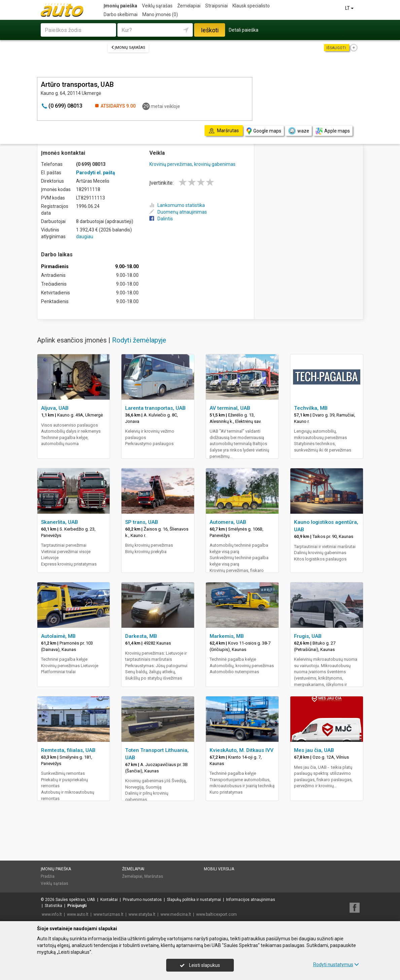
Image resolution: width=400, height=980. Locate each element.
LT (350, 8)
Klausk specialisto (251, 6)
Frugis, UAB (308, 636)
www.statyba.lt (142, 914)
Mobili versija (219, 869)
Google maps (264, 131)
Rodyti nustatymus (336, 965)
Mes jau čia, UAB (314, 750)
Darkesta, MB (141, 636)
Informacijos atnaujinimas (251, 900)
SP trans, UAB (142, 522)
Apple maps (333, 131)
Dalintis (161, 219)
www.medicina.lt (176, 914)
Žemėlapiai (189, 6)
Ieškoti (210, 30)
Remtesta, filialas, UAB (68, 750)
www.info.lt (52, 914)
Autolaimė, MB (58, 636)
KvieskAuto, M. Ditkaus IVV (242, 750)
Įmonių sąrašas (128, 48)
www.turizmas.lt (108, 914)
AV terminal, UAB (230, 408)
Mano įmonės (160, 14)
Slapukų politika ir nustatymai (194, 900)
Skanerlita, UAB (60, 522)
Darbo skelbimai (121, 14)
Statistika (53, 906)
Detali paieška (244, 30)
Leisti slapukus (200, 965)
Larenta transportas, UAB (155, 408)
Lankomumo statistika (177, 205)
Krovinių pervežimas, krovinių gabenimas (192, 164)
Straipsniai (216, 6)
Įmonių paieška (120, 6)
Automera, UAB (228, 522)
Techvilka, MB (311, 408)
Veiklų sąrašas (157, 6)
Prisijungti (77, 906)
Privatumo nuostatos (142, 900)
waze (298, 131)
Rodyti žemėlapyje (139, 340)
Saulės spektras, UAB (75, 900)
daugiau (85, 237)
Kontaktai (109, 900)
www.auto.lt (78, 914)
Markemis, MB (227, 636)
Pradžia (48, 876)
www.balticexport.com (216, 914)
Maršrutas (154, 876)
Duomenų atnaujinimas (178, 212)
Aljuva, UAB (55, 408)
